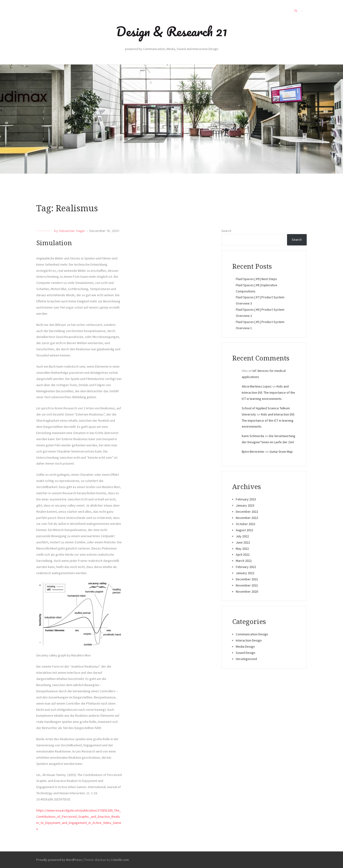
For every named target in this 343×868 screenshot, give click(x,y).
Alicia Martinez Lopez (257, 386)
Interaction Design (249, 640)
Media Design (245, 646)
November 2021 (247, 585)
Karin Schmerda (253, 436)
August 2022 (244, 530)
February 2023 (246, 499)
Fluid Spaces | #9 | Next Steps (256, 279)
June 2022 (243, 542)
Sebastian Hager (72, 231)
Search (226, 231)
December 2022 (247, 512)
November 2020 (247, 591)
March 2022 (244, 561)
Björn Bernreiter (253, 452)
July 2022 (242, 536)
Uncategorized (246, 659)
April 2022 (243, 554)
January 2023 (245, 505)
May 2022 (242, 549)
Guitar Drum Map (281, 452)
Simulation (54, 243)
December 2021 (247, 579)
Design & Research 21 (172, 31)
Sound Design (246, 653)
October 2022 (246, 524)
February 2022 (246, 567)
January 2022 (245, 573)
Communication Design (252, 634)
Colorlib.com (120, 860)
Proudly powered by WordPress (59, 860)
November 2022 (247, 518)
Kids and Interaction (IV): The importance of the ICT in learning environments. (268, 392)
